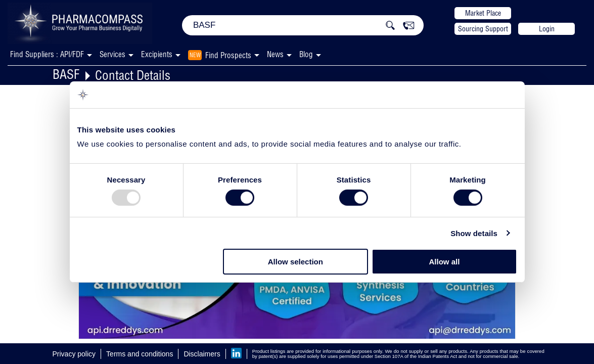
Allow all (445, 262)
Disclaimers (202, 354)
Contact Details (133, 75)
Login (547, 29)
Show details (474, 233)
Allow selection (295, 262)
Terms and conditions (140, 354)
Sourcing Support (483, 29)
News (275, 54)
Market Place (483, 13)
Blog (306, 54)
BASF (66, 74)
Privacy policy (74, 354)
